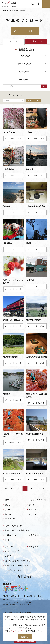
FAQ (6, 540)
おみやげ (8, 510)
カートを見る (34, 100)
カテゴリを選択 (31, 64)
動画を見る (32, 547)
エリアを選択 (32, 56)
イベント (31, 510)
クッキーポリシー (18, 631)
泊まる (7, 514)
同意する (25, 637)
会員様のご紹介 (13, 570)
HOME (6, 10)
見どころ (8, 505)
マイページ (33, 3)
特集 (6, 500)
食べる (30, 505)
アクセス (31, 514)
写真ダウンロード (12, 556)
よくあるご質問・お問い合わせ (17, 561)
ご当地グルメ (10, 535)
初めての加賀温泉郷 (13, 526)
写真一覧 (14, 41)
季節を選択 (32, 80)
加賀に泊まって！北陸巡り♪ (16, 531)
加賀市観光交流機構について (16, 566)
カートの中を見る (23, 31)
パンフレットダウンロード (16, 552)
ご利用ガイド (36, 41)
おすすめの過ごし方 (36, 500)
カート (10, 139)
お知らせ (8, 547)
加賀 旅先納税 (33, 535)
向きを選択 (32, 72)
